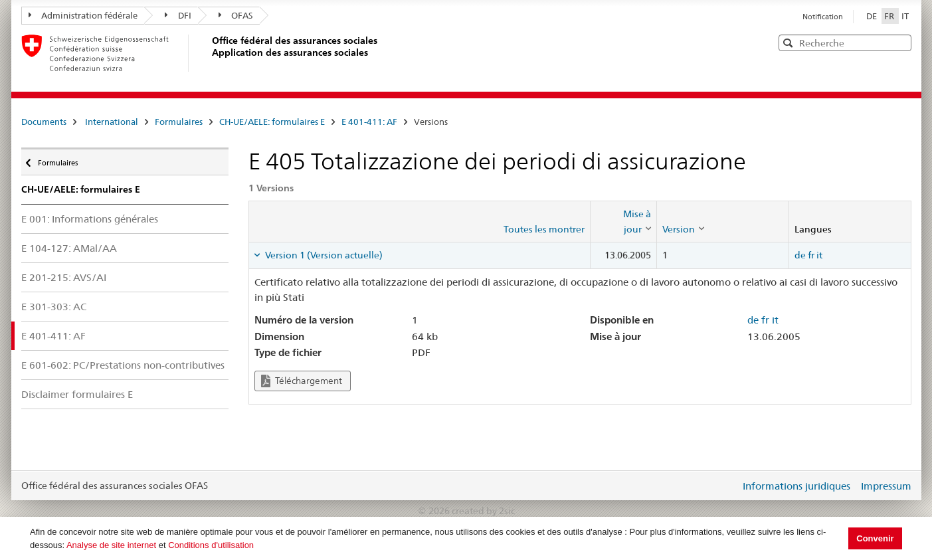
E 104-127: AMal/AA (69, 248)
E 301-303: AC (54, 307)
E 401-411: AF (369, 122)
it (819, 255)
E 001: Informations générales (90, 219)
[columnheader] (623, 222)
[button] (900, 42)
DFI (178, 15)
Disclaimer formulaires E (77, 394)
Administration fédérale (83, 15)
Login (727, 486)
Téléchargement (302, 381)
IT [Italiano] (905, 16)
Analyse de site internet (111, 545)
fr (811, 255)
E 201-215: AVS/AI (64, 277)
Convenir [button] (875, 538)
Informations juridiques (796, 486)
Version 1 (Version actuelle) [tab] (323, 255)
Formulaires (179, 122)
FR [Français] (890, 16)
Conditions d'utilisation (211, 545)
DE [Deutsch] (873, 16)
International (112, 122)
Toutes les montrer (544, 229)
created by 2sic (483, 511)
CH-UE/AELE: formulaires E (272, 122)
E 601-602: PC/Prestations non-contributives (123, 365)
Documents (44, 122)
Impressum (886, 486)
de (800, 255)
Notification (823, 17)
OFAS (236, 15)
